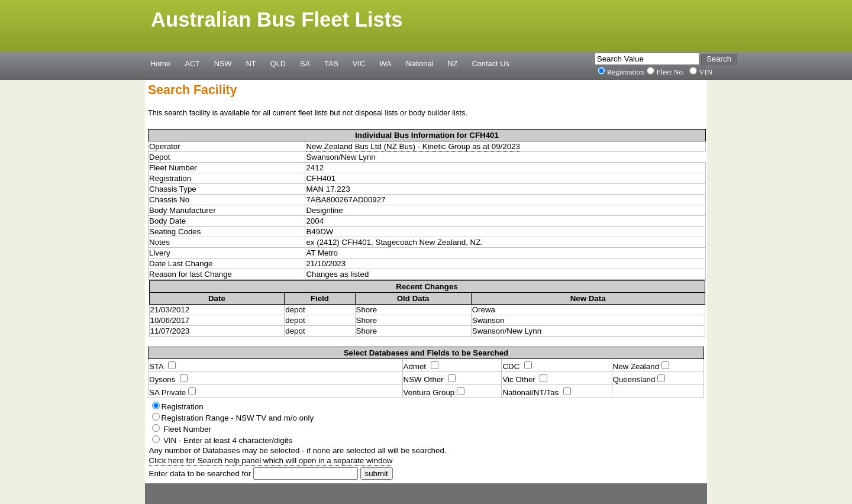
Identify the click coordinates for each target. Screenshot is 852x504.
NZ (452, 63)
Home (160, 63)
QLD (278, 63)
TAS (331, 63)
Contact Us (491, 63)
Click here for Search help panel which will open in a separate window (271, 461)
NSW (223, 63)
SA (305, 63)
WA (385, 63)
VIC (359, 63)
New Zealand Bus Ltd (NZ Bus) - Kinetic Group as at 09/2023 (413, 146)
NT (251, 63)
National (420, 63)
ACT (192, 63)
